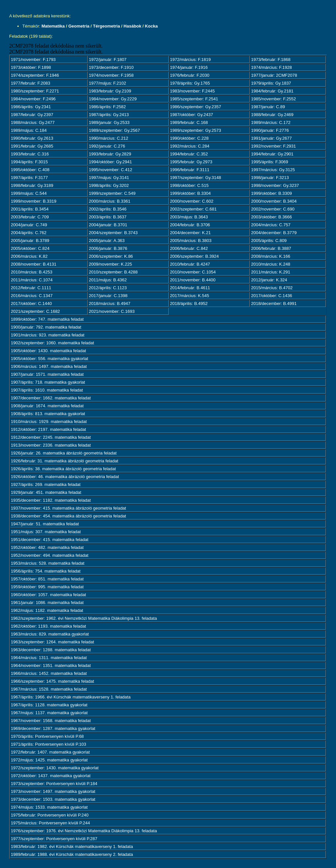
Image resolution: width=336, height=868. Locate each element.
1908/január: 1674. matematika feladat (47, 406)
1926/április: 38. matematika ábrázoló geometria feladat (63, 469)
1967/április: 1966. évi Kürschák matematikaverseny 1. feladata (71, 697)
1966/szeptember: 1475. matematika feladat (52, 681)
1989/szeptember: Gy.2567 (115, 130)
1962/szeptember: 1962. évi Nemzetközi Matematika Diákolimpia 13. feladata (84, 618)
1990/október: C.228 (189, 138)
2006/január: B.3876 (108, 248)
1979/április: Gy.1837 (271, 83)
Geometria (79, 26)
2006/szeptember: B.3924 (194, 256)
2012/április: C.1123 (108, 288)
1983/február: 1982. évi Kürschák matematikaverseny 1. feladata (72, 847)
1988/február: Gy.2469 (272, 115)
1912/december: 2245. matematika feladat (51, 437)
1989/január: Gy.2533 (109, 122)
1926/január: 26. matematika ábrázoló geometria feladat (64, 453)
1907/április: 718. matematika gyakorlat (48, 382)
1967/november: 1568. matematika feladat (51, 721)
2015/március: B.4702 (272, 288)
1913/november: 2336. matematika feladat (51, 445)
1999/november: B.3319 (34, 201)
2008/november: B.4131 (34, 264)
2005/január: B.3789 (30, 241)
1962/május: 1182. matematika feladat (47, 610)
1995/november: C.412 (111, 170)
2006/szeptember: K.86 (111, 256)
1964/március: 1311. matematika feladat (49, 658)
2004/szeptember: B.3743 (113, 233)
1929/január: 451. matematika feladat (46, 492)
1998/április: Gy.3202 (109, 185)
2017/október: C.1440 (31, 303)
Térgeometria (106, 26)
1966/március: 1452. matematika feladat (49, 673)
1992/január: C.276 (107, 146)
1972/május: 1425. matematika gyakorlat (49, 760)
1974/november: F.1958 (111, 75)
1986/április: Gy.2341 (31, 107)
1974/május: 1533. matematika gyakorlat (49, 807)
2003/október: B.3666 (271, 217)
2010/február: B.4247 (190, 264)
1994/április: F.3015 (29, 162)
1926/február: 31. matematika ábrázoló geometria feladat (64, 461)
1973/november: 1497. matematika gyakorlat (53, 791)
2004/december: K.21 (190, 233)
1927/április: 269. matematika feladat (46, 484)
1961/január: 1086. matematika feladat (47, 603)
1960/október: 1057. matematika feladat (48, 595)
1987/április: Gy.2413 (109, 115)
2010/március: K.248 (271, 264)
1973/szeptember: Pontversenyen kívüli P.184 (54, 784)
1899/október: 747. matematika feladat (47, 319)
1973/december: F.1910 (111, 67)
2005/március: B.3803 (191, 241)
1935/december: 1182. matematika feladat (51, 500)
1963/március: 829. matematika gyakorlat (50, 634)
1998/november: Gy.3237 (275, 185)
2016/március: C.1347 (32, 296)
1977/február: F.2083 (31, 83)
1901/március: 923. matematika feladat (48, 335)
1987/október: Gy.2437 (191, 115)
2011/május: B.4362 (108, 280)
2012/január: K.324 (269, 280)
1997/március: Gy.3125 (273, 170)
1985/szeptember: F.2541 (194, 99)
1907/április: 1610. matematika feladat (47, 390)
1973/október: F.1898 (31, 67)
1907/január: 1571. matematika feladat (47, 374)
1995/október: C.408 (30, 170)
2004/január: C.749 (29, 225)
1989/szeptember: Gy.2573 (196, 130)
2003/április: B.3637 (108, 217)
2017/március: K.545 (189, 296)
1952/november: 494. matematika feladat (50, 555)
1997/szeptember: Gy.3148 (196, 178)
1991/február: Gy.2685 (32, 146)
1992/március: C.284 (190, 146)
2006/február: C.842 (189, 248)
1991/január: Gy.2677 (271, 138)
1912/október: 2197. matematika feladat (48, 429)
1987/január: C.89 (268, 107)
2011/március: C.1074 (32, 280)
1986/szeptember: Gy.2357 (196, 107)
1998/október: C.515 (189, 185)
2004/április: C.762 (29, 233)
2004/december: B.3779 (274, 233)
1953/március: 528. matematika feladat (48, 563)
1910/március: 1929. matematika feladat (49, 422)
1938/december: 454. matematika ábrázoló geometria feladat (68, 516)
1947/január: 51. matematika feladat (45, 524)
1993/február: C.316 (30, 154)
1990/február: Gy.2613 (32, 138)
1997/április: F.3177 (29, 178)
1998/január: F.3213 (270, 178)
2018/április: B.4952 (189, 303)
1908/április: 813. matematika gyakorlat (48, 414)
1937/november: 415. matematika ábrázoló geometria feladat (68, 508)
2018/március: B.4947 (110, 303)
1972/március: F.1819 (190, 60)
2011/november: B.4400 (193, 280)
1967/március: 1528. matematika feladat (49, 689)
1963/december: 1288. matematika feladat (51, 650)
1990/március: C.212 (109, 138)
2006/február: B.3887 (271, 248)
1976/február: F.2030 (190, 75)
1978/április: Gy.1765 (190, 83)
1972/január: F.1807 (108, 60)
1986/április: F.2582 (107, 107)
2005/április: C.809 (269, 241)
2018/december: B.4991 (274, 303)
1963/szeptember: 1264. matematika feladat (52, 642)
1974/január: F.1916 (189, 67)
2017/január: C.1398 (108, 296)
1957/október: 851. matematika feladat (47, 579)
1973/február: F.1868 (271, 60)
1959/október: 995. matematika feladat (47, 587)
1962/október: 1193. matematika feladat (48, 626)
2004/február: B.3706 (190, 225)
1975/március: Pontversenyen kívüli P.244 (50, 823)
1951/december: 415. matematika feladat (50, 540)
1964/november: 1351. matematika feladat (51, 666)
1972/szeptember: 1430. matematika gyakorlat (55, 768)
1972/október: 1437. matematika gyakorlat (51, 776)
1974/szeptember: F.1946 (35, 75)
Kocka (151, 26)
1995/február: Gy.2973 (191, 162)
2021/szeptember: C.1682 (35, 311)
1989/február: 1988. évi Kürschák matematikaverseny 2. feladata (72, 854)
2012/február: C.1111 (31, 288)
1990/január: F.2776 (270, 130)
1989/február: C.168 (189, 122)
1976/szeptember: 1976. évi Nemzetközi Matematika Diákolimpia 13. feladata (84, 831)
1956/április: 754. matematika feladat (46, 571)
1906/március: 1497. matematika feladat (49, 366)
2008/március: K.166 (271, 256)
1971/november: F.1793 (33, 60)
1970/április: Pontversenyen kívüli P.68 (47, 736)
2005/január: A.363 (107, 241)
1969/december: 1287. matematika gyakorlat (53, 728)
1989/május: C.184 (29, 130)
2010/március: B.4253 (31, 272)
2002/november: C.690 (273, 209)
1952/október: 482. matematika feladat (47, 547)
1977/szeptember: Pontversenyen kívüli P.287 (54, 839)
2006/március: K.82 (29, 256)
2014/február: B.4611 (190, 288)
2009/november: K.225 (111, 264)
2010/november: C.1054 (193, 272)
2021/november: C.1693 (112, 311)
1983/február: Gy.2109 (110, 91)
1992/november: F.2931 (273, 146)
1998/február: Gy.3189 (32, 185)
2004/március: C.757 (271, 225)
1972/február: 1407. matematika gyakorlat (50, 752)
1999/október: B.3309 (271, 193)
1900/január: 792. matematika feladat (46, 327)
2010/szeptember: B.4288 (113, 272)
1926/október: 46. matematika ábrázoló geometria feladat (65, 477)
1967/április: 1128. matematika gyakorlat (49, 705)
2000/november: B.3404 (274, 201)
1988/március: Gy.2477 (33, 122)
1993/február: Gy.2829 (110, 154)
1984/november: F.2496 (33, 99)
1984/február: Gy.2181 (272, 91)
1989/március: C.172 (271, 122)
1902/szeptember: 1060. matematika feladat (52, 343)
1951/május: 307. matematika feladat (46, 532)
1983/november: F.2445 (192, 91)
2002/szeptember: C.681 (193, 209)
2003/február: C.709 (30, 217)
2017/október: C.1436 (272, 296)
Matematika (53, 26)
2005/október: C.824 (30, 248)
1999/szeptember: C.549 (112, 193)
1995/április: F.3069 (270, 162)
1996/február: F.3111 (190, 170)
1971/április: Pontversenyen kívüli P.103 (49, 744)
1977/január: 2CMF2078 (274, 75)
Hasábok (133, 26)
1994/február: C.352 (189, 154)
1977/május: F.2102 (107, 83)
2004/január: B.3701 (108, 225)
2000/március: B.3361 (110, 201)
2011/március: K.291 (271, 272)
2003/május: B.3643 (189, 217)
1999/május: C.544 (29, 193)
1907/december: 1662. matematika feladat (51, 398)
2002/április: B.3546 (108, 209)
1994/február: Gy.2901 (272, 154)
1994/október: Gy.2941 (110, 162)
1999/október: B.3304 (190, 193)
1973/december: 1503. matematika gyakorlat (53, 799)
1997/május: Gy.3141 (109, 178)
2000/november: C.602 (192, 201)
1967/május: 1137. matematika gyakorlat (49, 713)
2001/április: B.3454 (30, 209)
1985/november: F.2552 (273, 99)
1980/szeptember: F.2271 (35, 91)
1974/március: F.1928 (271, 67)
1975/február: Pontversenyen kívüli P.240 (50, 815)
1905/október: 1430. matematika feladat (48, 351)
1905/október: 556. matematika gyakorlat (50, 359)
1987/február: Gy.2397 (32, 115)
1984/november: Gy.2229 (113, 99)
